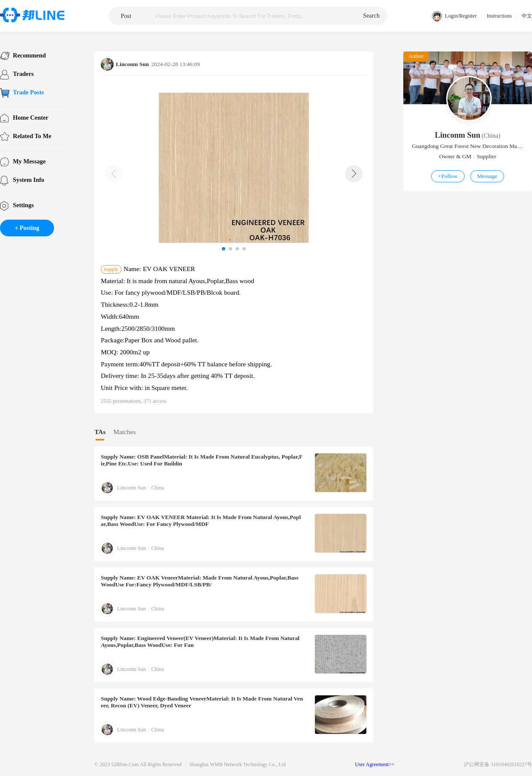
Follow (448, 176)
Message (487, 176)
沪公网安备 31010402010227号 (498, 764)
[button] (354, 174)
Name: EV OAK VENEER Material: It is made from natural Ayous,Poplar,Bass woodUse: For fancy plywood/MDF (201, 521)
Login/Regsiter (454, 16)
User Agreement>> (375, 764)
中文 (527, 16)
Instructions (499, 16)
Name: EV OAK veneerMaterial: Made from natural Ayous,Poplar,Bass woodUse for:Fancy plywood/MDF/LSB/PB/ (200, 581)
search (371, 15)
